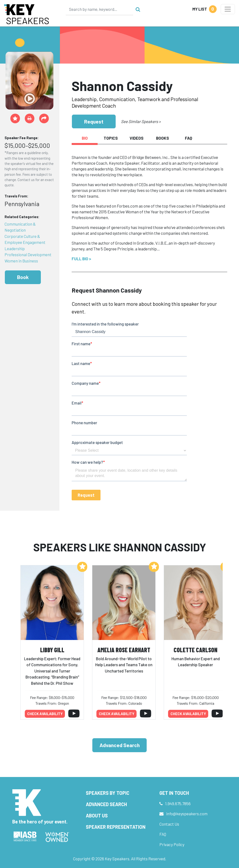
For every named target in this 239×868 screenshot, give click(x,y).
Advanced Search (120, 745)
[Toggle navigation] (228, 9)
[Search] (100, 9)
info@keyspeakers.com (187, 814)
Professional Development (28, 255)
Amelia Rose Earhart (124, 650)
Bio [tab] (85, 138)
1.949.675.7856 (178, 803)
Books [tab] (163, 138)
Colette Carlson (195, 650)
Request (94, 121)
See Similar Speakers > (141, 121)
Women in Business (21, 261)
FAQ (163, 834)
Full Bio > (81, 259)
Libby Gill (52, 650)
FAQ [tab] (189, 138)
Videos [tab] (137, 138)
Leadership (15, 248)
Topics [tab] (111, 138)
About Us (97, 816)
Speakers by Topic (108, 793)
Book (23, 277)
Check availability (45, 714)
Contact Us (169, 824)
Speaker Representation (116, 827)
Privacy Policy (172, 844)
